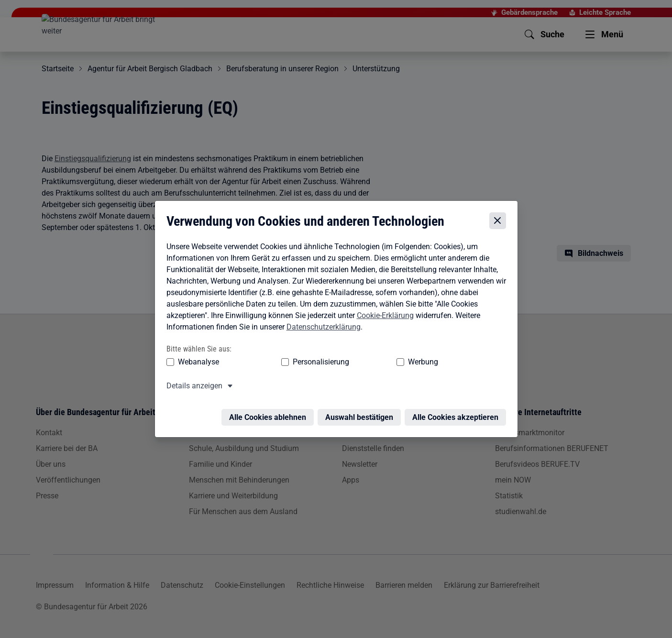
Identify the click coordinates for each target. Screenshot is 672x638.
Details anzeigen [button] (192, 386)
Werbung (367, 362)
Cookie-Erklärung (383, 315)
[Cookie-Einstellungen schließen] (500, 221)
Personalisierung (292, 362)
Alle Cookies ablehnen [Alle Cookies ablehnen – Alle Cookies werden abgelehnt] (270, 412)
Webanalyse (196, 362)
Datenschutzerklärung (321, 327)
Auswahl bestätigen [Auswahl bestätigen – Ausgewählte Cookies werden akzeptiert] (362, 412)
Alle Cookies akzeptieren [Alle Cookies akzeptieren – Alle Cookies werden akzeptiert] (458, 412)
